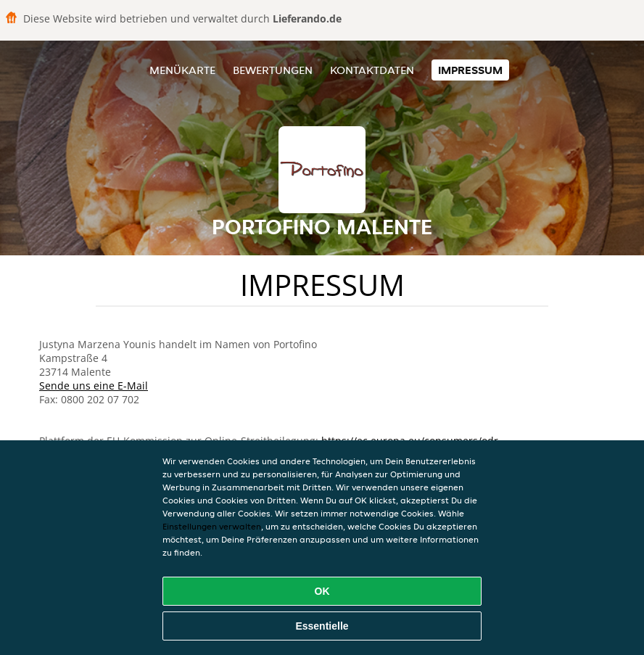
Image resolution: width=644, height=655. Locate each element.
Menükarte (182, 70)
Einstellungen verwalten (212, 526)
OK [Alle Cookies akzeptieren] (322, 591)
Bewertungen (273, 70)
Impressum (470, 70)
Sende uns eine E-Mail (94, 386)
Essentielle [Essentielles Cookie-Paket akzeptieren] (322, 626)
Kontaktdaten (372, 70)
